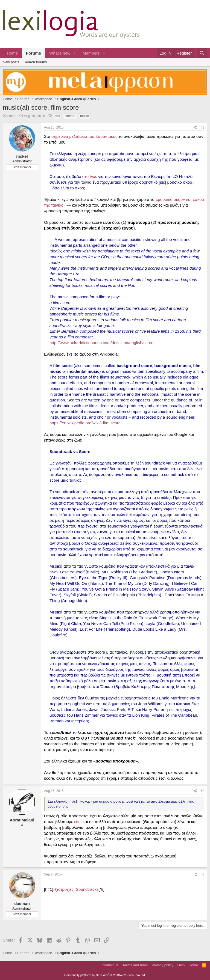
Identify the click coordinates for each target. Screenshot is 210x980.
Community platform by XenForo (105, 975)
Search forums (35, 62)
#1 (202, 127)
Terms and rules (135, 965)
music (84, 116)
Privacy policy (163, 965)
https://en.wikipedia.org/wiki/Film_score (85, 423)
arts (57, 116)
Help (181, 965)
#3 (202, 874)
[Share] (195, 128)
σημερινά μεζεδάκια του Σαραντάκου (84, 136)
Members (91, 53)
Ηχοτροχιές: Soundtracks (76, 889)
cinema (70, 116)
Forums (33, 53)
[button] (75, 53)
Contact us (110, 965)
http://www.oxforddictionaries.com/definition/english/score (101, 343)
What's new (60, 53)
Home (12, 53)
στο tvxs (90, 176)
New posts (11, 62)
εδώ (78, 822)
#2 (202, 791)
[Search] (202, 53)
